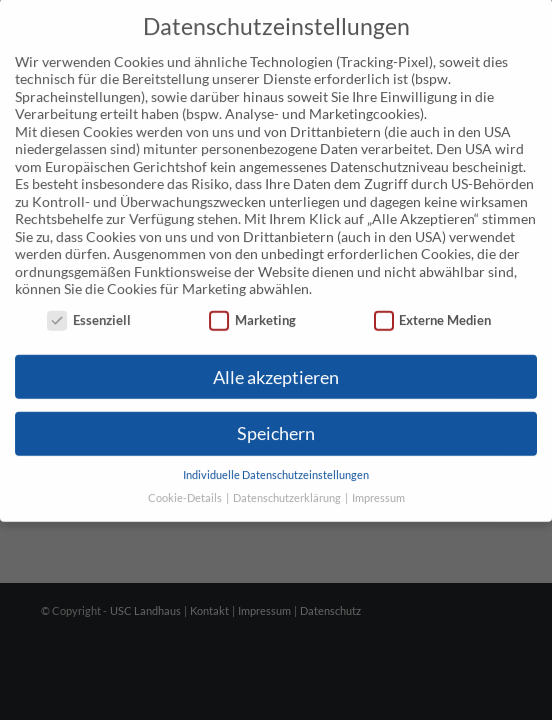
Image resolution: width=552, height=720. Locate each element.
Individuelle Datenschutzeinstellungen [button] (276, 456)
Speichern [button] (276, 414)
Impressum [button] (378, 478)
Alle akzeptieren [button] (276, 357)
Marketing (252, 300)
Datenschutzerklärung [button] (288, 478)
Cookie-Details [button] (186, 478)
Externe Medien (433, 300)
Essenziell (89, 300)
